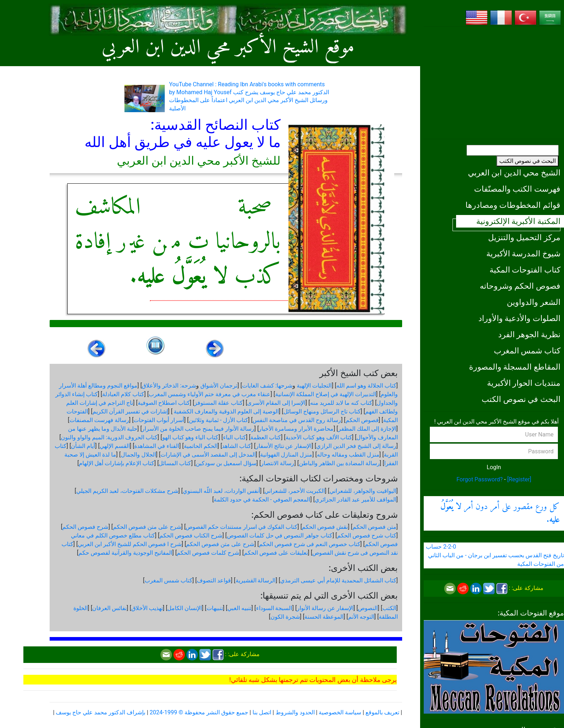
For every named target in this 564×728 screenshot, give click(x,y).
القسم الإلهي (115, 446)
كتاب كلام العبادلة (123, 394)
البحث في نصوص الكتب (527, 161)
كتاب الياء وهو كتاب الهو (190, 437)
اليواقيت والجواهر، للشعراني (363, 491)
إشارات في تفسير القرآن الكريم (130, 411)
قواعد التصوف (214, 580)
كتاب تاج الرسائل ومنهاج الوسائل (322, 411)
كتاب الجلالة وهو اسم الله (366, 386)
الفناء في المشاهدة (157, 446)
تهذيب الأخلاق (147, 608)
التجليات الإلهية (314, 386)
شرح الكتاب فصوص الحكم (191, 535)
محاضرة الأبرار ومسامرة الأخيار (296, 429)
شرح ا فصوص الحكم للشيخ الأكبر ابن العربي (130, 544)
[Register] (519, 479)
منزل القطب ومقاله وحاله (348, 455)
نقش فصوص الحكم (325, 527)
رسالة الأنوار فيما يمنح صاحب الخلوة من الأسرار (198, 429)
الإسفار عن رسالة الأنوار (325, 608)
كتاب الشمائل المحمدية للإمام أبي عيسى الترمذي (338, 580)
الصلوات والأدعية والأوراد (519, 318)
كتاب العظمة (266, 437)
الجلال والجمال (138, 455)
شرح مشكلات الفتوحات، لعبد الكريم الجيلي (127, 491)
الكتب (389, 608)
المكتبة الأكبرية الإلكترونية (518, 221)
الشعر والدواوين (534, 302)
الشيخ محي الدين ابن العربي (514, 173)
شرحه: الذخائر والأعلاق (169, 386)
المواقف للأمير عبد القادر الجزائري (356, 500)
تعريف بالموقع (382, 712)
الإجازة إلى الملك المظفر (367, 429)
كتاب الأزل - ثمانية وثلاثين (219, 420)
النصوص (368, 608)
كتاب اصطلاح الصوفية (164, 403)
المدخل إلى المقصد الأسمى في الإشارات (208, 455)
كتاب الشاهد (236, 446)
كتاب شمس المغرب (527, 351)
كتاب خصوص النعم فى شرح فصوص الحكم (310, 544)
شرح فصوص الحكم (85, 527)
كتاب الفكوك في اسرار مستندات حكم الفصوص (242, 527)
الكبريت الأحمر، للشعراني (295, 491)
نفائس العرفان (109, 608)
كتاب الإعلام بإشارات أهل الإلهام (117, 463)
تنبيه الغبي (239, 608)
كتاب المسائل (175, 463)
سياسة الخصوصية (340, 712)
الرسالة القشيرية (256, 580)
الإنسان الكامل (185, 608)
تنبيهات (215, 608)
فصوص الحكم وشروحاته (520, 286)
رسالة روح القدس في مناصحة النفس (297, 420)
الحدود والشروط (295, 712)
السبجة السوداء (274, 608)
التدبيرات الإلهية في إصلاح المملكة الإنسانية (326, 394)
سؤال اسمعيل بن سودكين (226, 463)
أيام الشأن (83, 446)
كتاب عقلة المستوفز (219, 403)
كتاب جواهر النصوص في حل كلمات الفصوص (280, 535)
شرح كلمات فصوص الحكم (208, 553)
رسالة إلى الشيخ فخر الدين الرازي (356, 446)
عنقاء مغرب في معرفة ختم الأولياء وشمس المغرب (210, 394)
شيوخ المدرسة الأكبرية (523, 253)
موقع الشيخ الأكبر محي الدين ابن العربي (228, 48)
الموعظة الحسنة (324, 617)
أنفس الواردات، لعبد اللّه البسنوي (221, 491)
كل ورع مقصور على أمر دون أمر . (500, 513)
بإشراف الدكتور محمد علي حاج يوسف (101, 712)
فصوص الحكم (362, 420)
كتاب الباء (235, 437)
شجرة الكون (285, 617)
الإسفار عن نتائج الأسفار (284, 446)
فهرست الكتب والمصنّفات (517, 189)
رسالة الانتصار (278, 463)
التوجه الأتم (361, 617)
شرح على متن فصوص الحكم (147, 527)
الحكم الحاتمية (201, 446)
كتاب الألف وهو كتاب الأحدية (319, 437)
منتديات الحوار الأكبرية (524, 383)
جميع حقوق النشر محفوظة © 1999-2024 (199, 712)
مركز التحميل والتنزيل (524, 237)
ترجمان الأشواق (219, 386)
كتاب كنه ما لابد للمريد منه (341, 403)
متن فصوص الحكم (374, 527)
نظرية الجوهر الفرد (529, 334)
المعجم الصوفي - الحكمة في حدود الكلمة (262, 500)
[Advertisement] (494, 83)
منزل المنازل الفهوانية (286, 455)
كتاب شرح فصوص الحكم (367, 535)
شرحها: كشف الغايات (267, 386)
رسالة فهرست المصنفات (99, 420)
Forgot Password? (480, 479)
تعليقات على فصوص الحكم (276, 553)
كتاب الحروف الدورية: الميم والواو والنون (109, 437)
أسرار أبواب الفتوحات (159, 420)
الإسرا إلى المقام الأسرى (276, 403)
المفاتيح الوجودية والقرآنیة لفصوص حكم (125, 553)
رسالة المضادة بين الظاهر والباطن (339, 463)
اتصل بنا (262, 712)
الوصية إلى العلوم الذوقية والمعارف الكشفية (226, 411)
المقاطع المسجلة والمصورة (515, 367)
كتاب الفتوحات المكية (525, 270)
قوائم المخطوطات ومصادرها (513, 205)
